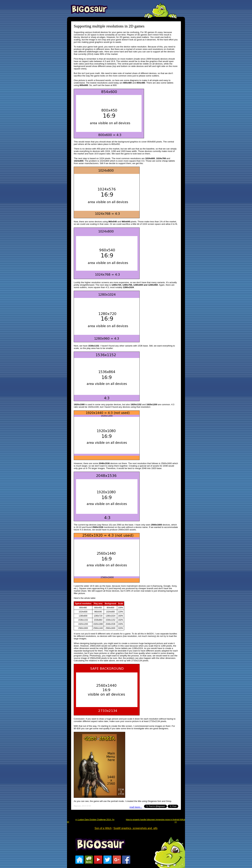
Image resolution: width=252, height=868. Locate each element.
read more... (136, 807)
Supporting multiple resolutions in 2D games (109, 26)
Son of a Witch (103, 828)
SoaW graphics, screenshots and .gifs (135, 828)
